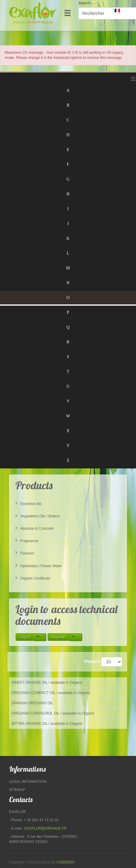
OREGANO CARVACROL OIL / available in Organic (53, 713)
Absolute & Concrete (34, 528)
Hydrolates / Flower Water (39, 565)
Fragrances (27, 540)
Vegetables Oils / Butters (38, 516)
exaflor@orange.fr (46, 828)
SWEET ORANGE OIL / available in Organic (47, 683)
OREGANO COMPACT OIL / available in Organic (51, 693)
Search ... (86, 3)
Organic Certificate (33, 578)
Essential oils (28, 503)
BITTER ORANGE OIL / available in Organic (47, 724)
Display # (92, 661)
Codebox (66, 862)
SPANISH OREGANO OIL (32, 703)
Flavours (25, 553)
